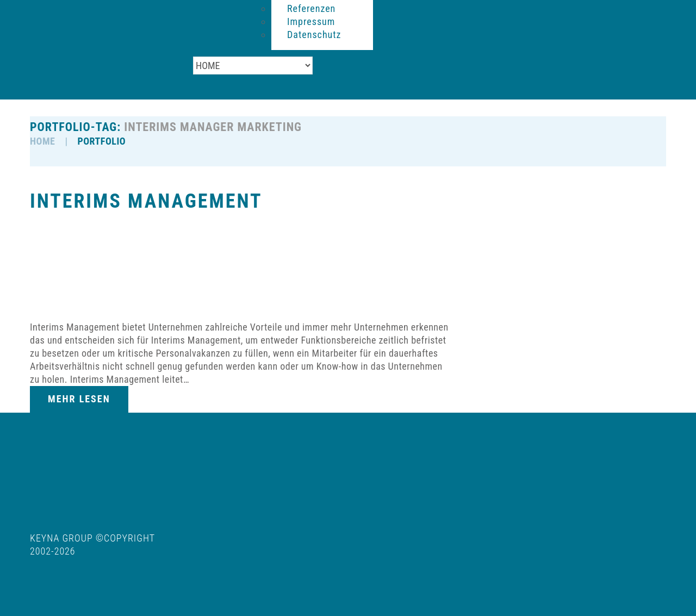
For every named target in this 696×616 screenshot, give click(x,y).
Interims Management (146, 201)
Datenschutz (314, 35)
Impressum (311, 21)
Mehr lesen (79, 399)
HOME (42, 141)
